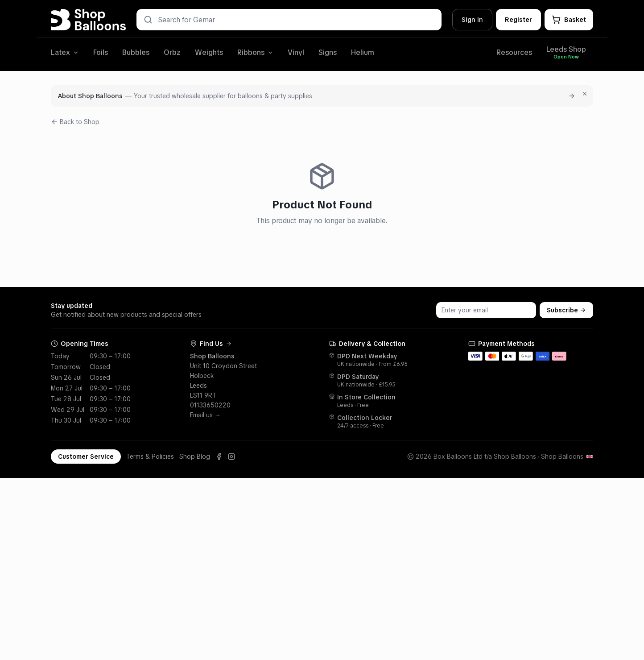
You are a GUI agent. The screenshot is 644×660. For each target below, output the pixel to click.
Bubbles (136, 52)
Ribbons (255, 52)
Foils (101, 52)
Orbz (172, 52)
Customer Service (86, 457)
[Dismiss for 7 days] (585, 94)
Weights (209, 52)
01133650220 (210, 405)
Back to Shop (75, 122)
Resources (514, 52)
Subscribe (566, 310)
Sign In (472, 20)
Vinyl (296, 52)
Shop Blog (195, 457)
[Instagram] (231, 457)
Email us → (205, 415)
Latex (65, 52)
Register (518, 20)
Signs (328, 52)
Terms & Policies (150, 457)
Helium (363, 52)
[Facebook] (219, 457)
